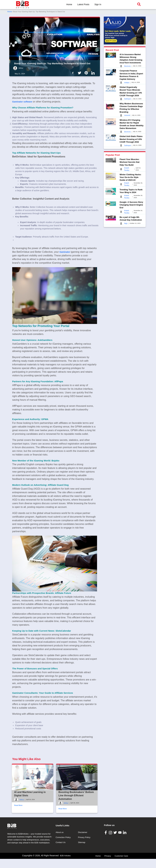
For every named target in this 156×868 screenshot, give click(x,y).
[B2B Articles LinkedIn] (125, 861)
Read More (18, 820)
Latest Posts (83, 4)
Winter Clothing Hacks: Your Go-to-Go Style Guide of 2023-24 (130, 177)
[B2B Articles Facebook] (106, 860)
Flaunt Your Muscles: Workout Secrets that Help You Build (130, 162)
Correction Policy (63, 865)
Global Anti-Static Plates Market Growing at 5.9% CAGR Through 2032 (131, 139)
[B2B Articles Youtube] (120, 860)
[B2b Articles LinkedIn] (94, 73)
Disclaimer (83, 860)
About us (59, 860)
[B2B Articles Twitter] (116, 860)
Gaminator (65, 252)
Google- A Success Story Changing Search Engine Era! (131, 205)
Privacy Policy (84, 865)
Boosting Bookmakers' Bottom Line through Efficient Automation (76, 810)
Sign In (98, 4)
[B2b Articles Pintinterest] (87, 73)
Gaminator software (22, 102)
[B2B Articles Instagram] (111, 861)
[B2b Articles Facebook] (73, 73)
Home (69, 4)
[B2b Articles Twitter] (80, 73)
